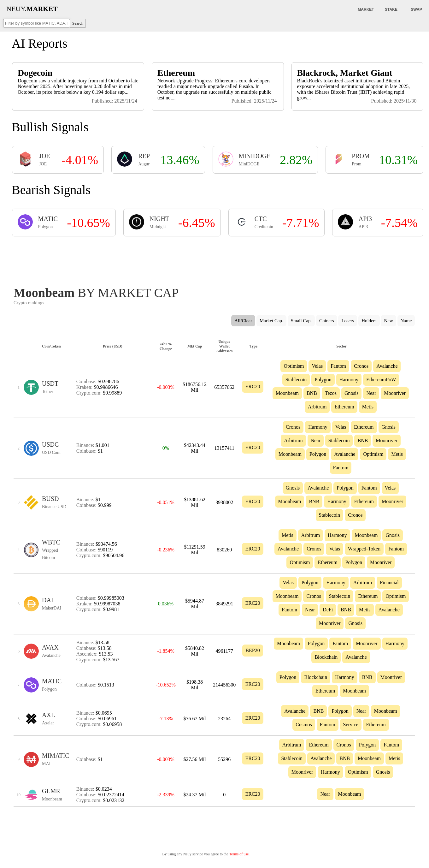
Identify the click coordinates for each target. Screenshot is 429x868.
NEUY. (32, 9)
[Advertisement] (214, 259)
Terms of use (239, 854)
